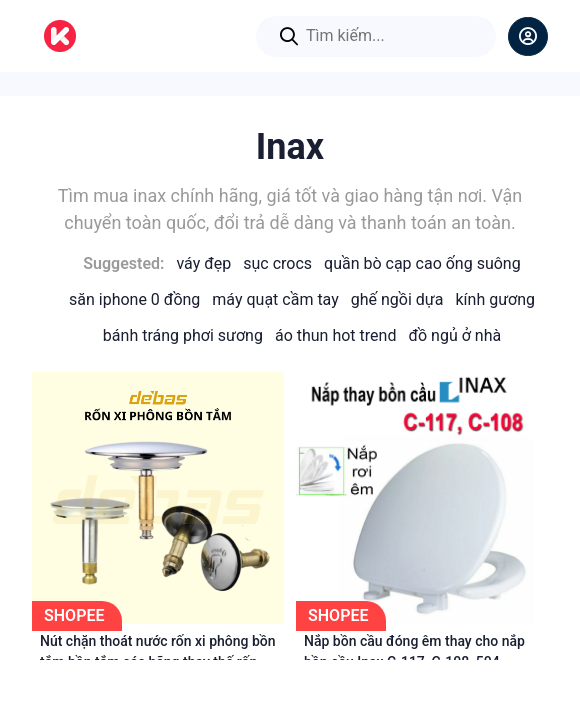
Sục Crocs (277, 263)
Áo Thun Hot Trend (335, 335)
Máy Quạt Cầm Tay (275, 299)
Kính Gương (495, 299)
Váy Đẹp (203, 263)
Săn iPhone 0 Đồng (134, 299)
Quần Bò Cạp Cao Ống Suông (422, 263)
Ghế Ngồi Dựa (397, 299)
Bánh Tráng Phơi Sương (183, 335)
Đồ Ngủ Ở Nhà (454, 335)
